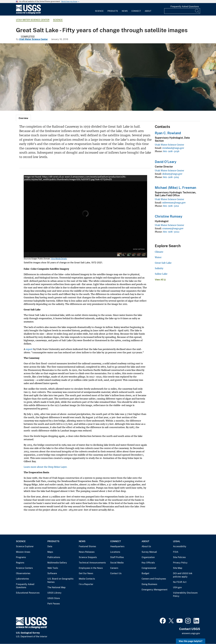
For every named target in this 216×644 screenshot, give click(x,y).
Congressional (149, 568)
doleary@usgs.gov (172, 174)
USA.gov (177, 587)
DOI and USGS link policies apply (183, 575)
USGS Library (54, 593)
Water (158, 257)
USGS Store (54, 598)
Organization (148, 557)
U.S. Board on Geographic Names (61, 580)
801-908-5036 (171, 151)
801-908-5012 (171, 206)
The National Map (56, 587)
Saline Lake (161, 274)
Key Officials (148, 563)
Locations (115, 552)
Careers (114, 568)
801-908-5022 (171, 232)
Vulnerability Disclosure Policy (185, 594)
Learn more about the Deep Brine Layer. (45, 467)
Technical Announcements (92, 563)
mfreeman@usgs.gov (174, 203)
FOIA (176, 552)
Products (113, 11)
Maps (50, 552)
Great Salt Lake (163, 263)
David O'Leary (166, 162)
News (125, 11)
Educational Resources (28, 593)
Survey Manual (149, 552)
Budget (145, 573)
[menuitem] (99, 9)
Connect (136, 11)
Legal (177, 541)
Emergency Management (154, 590)
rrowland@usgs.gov (173, 148)
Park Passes (54, 604)
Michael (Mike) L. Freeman (175, 188)
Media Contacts (87, 579)
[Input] (182, 11)
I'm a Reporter (86, 584)
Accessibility (180, 546)
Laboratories (22, 579)
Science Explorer (25, 546)
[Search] (197, 11)
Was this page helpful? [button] (191, 641)
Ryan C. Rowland (168, 133)
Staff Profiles (117, 557)
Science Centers (24, 568)
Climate (159, 252)
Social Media (117, 563)
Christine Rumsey (169, 216)
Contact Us (116, 573)
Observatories (23, 573)
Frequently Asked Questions (185, 7)
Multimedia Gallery (57, 563)
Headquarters (117, 546)
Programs (21, 557)
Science (99, 11)
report (29, 349)
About (148, 11)
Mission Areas (23, 552)
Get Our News (86, 573)
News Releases (87, 552)
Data (50, 546)
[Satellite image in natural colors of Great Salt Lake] (108, 77)
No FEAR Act (180, 582)
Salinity (159, 268)
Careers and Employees (154, 579)
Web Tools (53, 568)
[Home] (28, 13)
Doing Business (149, 584)
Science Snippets (88, 557)
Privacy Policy (180, 563)
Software (52, 573)
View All (160, 280)
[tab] (23, 118)
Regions (20, 563)
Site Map (178, 568)
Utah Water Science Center (33, 20)
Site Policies (179, 557)
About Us (146, 546)
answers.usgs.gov (191, 633)
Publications (54, 557)
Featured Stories (87, 546)
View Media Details (59, 259)
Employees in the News (91, 568)
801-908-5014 (171, 177)
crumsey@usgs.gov (173, 228)
